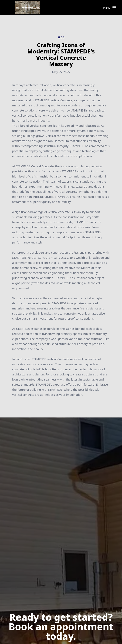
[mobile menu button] (114, 8)
